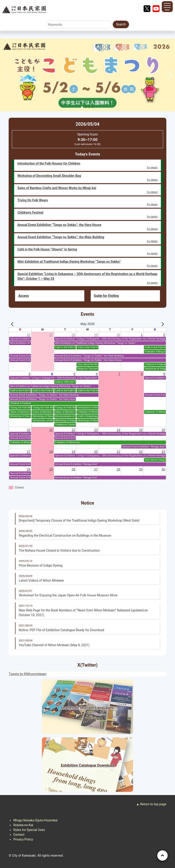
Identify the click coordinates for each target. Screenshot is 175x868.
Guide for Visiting (106, 296)
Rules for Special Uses (29, 830)
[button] (170, 75)
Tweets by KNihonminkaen (27, 674)
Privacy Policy (23, 839)
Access (23, 296)
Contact (19, 835)
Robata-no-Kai (23, 825)
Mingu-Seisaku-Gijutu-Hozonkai (35, 820)
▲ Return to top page (151, 804)
